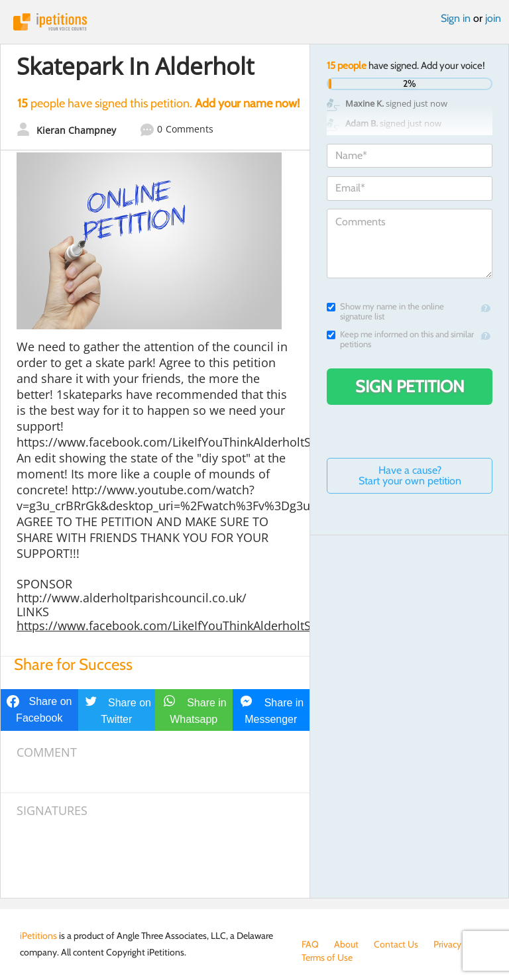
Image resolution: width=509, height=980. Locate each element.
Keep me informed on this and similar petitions (400, 339)
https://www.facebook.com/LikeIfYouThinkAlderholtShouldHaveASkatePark (225, 626)
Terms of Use (327, 957)
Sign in (456, 18)
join (493, 18)
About (346, 944)
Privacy (447, 944)
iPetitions (254, 22)
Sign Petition (410, 386)
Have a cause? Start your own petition (410, 475)
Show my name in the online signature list (385, 311)
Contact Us (396, 944)
